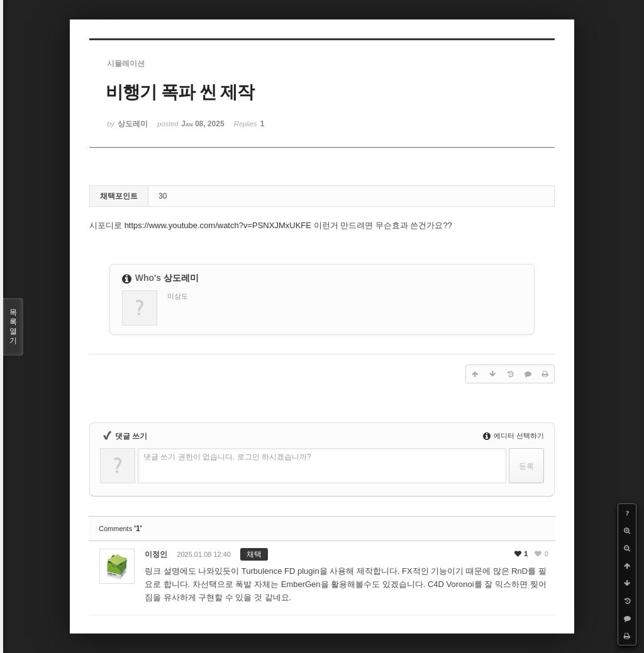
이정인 (156, 554)
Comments (120, 529)
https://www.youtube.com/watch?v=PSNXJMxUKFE (218, 225)
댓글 (495, 558)
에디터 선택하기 (514, 436)
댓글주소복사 (453, 558)
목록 (13, 327)
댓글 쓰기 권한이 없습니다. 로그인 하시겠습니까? (227, 457)
